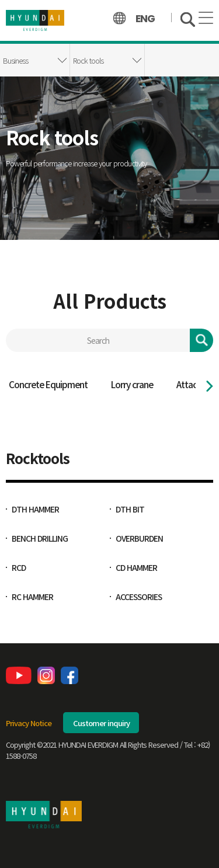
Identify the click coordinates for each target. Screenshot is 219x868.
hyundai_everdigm (35, 20)
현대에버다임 (44, 815)
